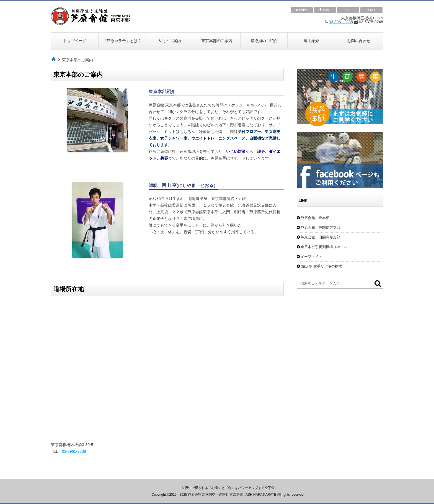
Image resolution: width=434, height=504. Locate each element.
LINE (348, 10)
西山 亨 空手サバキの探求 (321, 266)
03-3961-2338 (341, 22)
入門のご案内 (169, 41)
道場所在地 (69, 289)
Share (325, 10)
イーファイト (311, 257)
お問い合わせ (359, 41)
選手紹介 (311, 41)
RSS (371, 10)
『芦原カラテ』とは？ (122, 41)
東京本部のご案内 (217, 41)
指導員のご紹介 (264, 41)
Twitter (302, 10)
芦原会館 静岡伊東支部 (320, 227)
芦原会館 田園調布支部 (320, 237)
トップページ (75, 41)
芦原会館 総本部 (315, 218)
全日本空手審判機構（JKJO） (325, 247)
